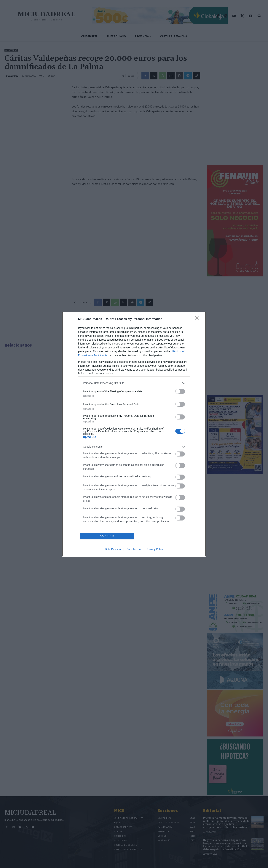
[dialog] (134, 434)
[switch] (180, 391)
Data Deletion (113, 549)
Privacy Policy (155, 549)
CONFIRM (107, 536)
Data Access (134, 549)
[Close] (198, 319)
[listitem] (134, 383)
